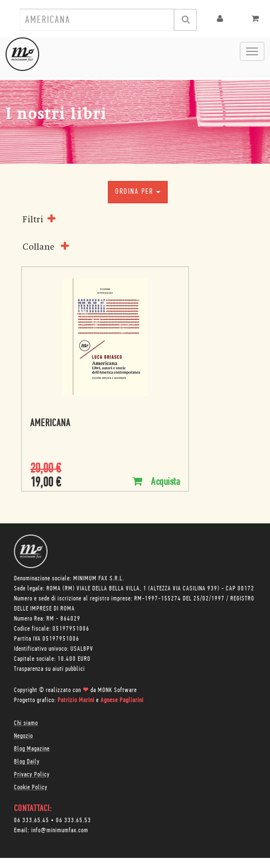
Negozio (23, 736)
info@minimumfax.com (60, 831)
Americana (50, 424)
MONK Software (117, 690)
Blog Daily (27, 762)
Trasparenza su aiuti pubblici (49, 669)
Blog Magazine (32, 749)
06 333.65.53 (74, 821)
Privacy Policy (32, 775)
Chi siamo (26, 723)
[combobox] (97, 20)
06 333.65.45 (32, 821)
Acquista (156, 482)
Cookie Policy (31, 788)
